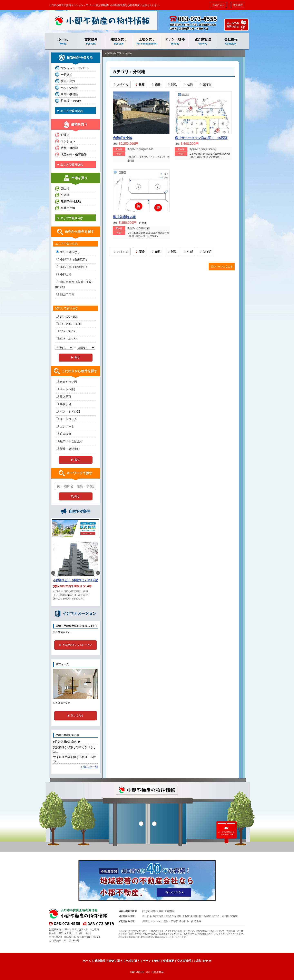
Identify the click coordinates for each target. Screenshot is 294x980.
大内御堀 (169, 911)
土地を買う (147, 42)
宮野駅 (234, 916)
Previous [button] (53, 573)
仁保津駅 (177, 916)
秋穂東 (146, 911)
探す (76, 496)
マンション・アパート (75, 68)
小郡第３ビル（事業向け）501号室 (75, 580)
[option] (76, 573)
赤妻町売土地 (122, 138)
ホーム (63, 42)
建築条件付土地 (71, 201)
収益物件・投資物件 (74, 154)
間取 (172, 84)
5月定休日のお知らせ (67, 742)
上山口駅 (225, 916)
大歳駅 (186, 916)
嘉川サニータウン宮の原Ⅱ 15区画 (201, 138)
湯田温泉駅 (205, 916)
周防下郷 (158, 916)
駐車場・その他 (71, 101)
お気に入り (218, 5)
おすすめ (121, 84)
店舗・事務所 (69, 94)
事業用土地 (68, 208)
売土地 (65, 188)
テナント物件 (175, 42)
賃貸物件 (91, 42)
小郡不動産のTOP (113, 53)
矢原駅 (194, 916)
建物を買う (119, 42)
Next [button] (98, 573)
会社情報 (231, 42)
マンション (68, 141)
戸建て (65, 135)
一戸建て (67, 75)
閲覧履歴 (238, 5)
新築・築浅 (68, 81)
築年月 (205, 84)
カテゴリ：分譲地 (129, 72)
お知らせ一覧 (89, 767)
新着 (140, 84)
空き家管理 (203, 42)
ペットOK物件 (70, 88)
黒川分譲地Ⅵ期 (124, 217)
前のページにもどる (222, 267)
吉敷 (161, 911)
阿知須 (154, 911)
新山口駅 (147, 916)
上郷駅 (167, 916)
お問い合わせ (203, 961)
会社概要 (168, 961)
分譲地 (129, 53)
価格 (156, 84)
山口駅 (215, 916)
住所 (188, 84)
